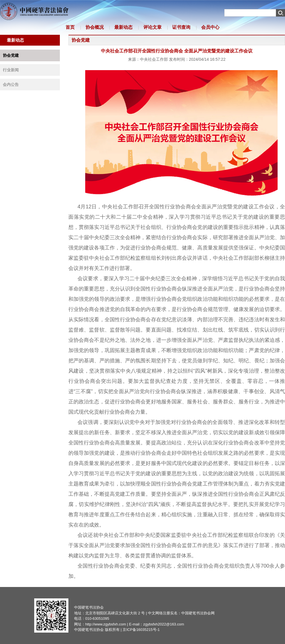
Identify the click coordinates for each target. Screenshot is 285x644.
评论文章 (152, 27)
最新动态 (123, 27)
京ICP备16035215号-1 (141, 630)
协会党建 (11, 55)
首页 (70, 27)
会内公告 (11, 84)
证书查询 (181, 27)
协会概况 (95, 27)
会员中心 (210, 27)
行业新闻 (11, 70)
